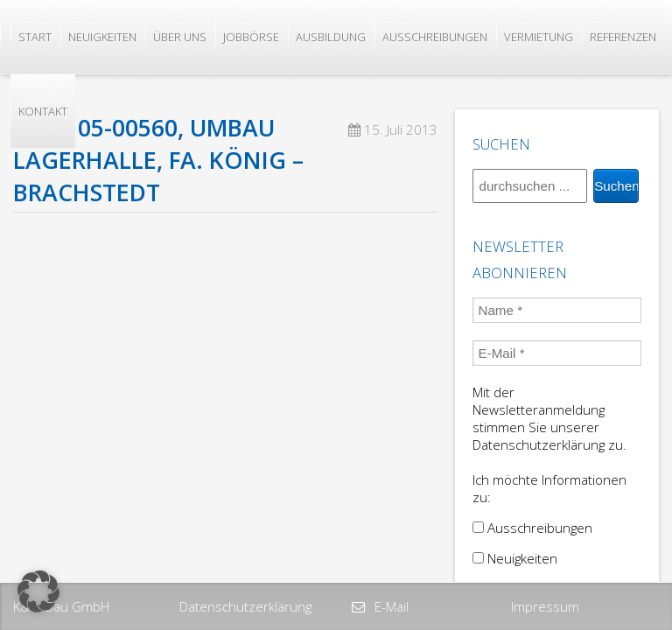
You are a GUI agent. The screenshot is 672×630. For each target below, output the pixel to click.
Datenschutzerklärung (245, 606)
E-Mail (390, 606)
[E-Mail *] (556, 353)
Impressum (545, 606)
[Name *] (556, 310)
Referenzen (623, 37)
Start (35, 37)
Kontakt (43, 111)
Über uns (180, 37)
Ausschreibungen (435, 37)
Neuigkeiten (102, 37)
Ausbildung (331, 37)
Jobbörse (251, 37)
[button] (38, 591)
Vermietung (539, 37)
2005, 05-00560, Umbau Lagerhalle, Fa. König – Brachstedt (158, 160)
